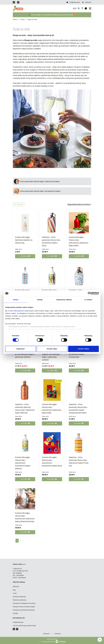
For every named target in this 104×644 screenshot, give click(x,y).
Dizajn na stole (32, 19)
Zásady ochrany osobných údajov (24, 607)
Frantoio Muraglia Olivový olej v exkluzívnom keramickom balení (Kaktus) (23, 463)
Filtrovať (19, 204)
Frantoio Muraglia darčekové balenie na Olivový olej (24, 240)
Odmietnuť (21, 349)
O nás (15, 593)
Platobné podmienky (20, 600)
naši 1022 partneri (17, 311)
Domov (15, 19)
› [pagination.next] (23, 541)
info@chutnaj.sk (73, 2)
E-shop (22, 19)
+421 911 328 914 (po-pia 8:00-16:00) (24, 626)
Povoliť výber (52, 349)
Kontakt (15, 613)
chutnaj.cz (58, 634)
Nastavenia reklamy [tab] (64, 300)
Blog (14, 590)
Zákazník (87, 2)
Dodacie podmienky (19, 597)
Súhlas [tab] (16, 300)
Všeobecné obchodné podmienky (24, 610)
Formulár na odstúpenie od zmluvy (24, 603)
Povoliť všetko (84, 349)
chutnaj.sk (46, 634)
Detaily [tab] (40, 300)
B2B (75, 8)
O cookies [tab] (88, 300)
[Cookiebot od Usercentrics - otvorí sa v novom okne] (89, 293)
